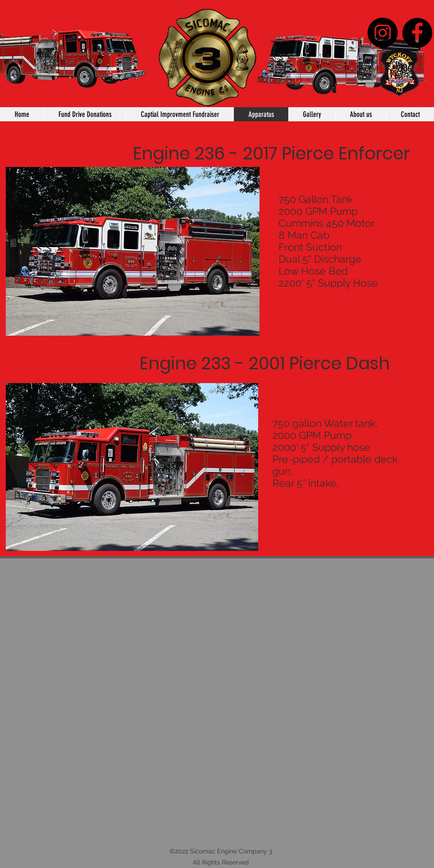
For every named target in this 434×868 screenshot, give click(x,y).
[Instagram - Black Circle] (383, 33)
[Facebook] (417, 33)
